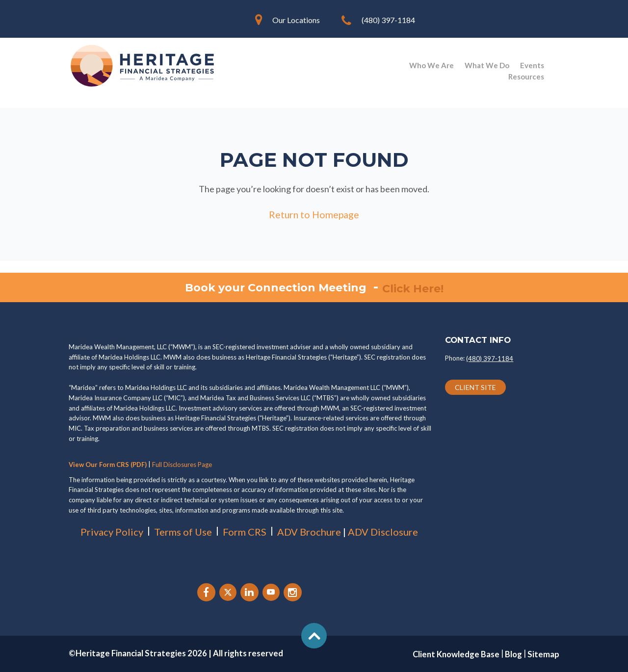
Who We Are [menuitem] (432, 65)
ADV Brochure (309, 532)
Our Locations (296, 20)
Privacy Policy (112, 532)
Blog (513, 654)
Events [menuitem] (532, 65)
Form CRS (245, 532)
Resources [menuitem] (526, 77)
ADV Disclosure (383, 532)
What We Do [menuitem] (487, 65)
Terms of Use (183, 532)
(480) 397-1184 (388, 20)
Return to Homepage (314, 214)
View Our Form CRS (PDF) (108, 465)
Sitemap (543, 654)
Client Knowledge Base (456, 654)
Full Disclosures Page (182, 465)
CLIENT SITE (475, 388)
